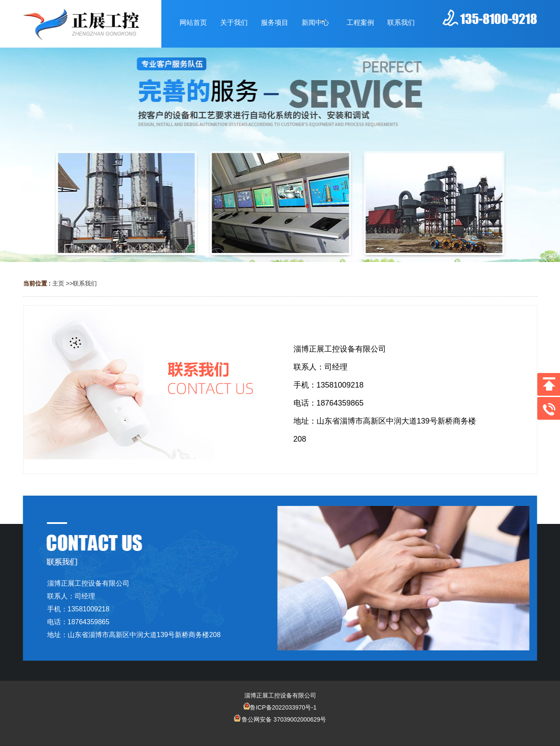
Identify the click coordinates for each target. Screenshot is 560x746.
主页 (58, 283)
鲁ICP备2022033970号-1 (280, 707)
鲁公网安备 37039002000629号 (280, 719)
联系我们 (85, 283)
